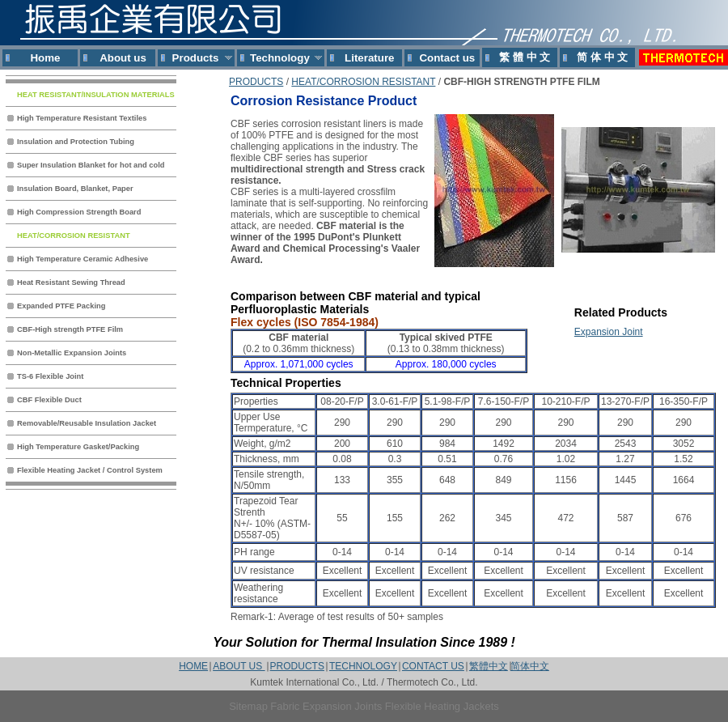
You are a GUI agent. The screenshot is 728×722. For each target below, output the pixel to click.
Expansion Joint (609, 332)
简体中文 (530, 666)
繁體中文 (489, 666)
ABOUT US (239, 666)
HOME (193, 666)
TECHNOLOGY (363, 666)
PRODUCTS (256, 82)
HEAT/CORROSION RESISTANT (363, 82)
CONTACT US (433, 666)
